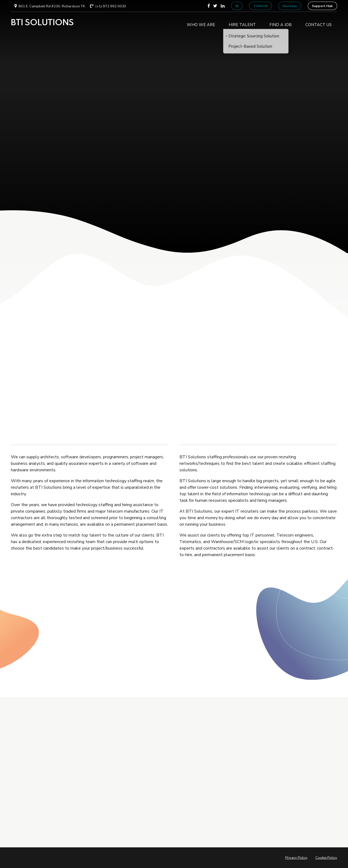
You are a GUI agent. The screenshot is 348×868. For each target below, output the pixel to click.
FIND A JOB (281, 23)
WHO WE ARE (201, 23)
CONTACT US (319, 23)
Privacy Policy (296, 858)
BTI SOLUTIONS (42, 23)
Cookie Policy (326, 858)
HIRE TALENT (242, 23)
